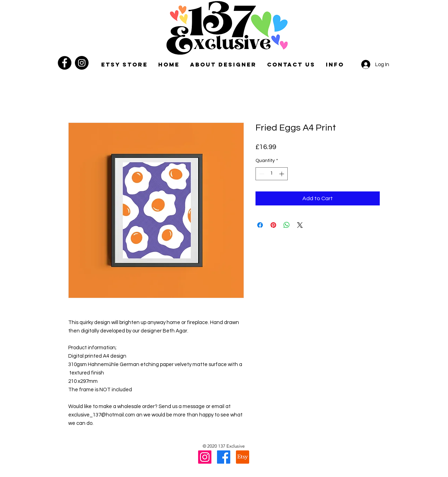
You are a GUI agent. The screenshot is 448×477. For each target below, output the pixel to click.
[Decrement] (261, 174)
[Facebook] (65, 63)
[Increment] (282, 174)
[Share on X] (300, 225)
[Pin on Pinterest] (273, 225)
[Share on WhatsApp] (287, 225)
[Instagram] (82, 63)
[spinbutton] (272, 174)
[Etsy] (243, 457)
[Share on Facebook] (260, 225)
